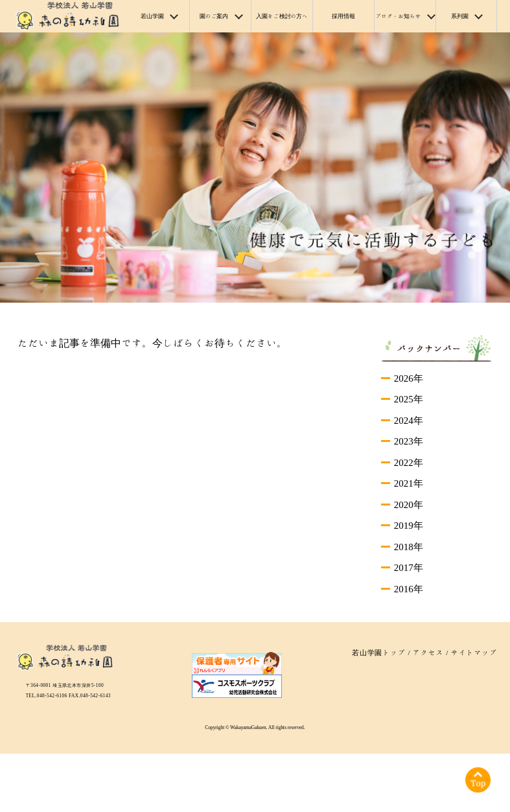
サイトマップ (474, 652)
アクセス (428, 652)
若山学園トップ (379, 652)
